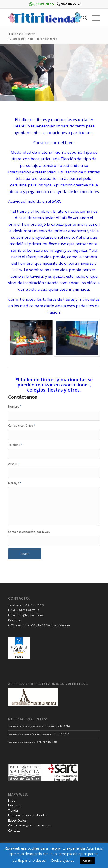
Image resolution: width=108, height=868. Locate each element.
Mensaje (15, 483)
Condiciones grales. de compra (30, 825)
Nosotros (15, 805)
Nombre (15, 406)
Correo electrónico (22, 426)
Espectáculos (17, 820)
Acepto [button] (87, 861)
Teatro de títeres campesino (22, 742)
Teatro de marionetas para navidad (26, 726)
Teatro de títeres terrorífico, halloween (28, 734)
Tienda (13, 810)
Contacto (14, 830)
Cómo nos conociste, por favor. (29, 532)
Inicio (30, 39)
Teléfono (15, 445)
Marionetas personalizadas (28, 815)
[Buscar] (83, 18)
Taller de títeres (22, 34)
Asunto (14, 464)
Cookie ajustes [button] (63, 860)
